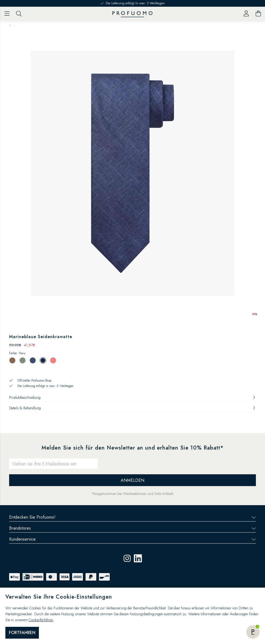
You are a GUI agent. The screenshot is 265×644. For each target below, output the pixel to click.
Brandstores (132, 528)
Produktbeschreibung (132, 397)
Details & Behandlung (132, 408)
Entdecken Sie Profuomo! (132, 517)
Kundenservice (132, 539)
